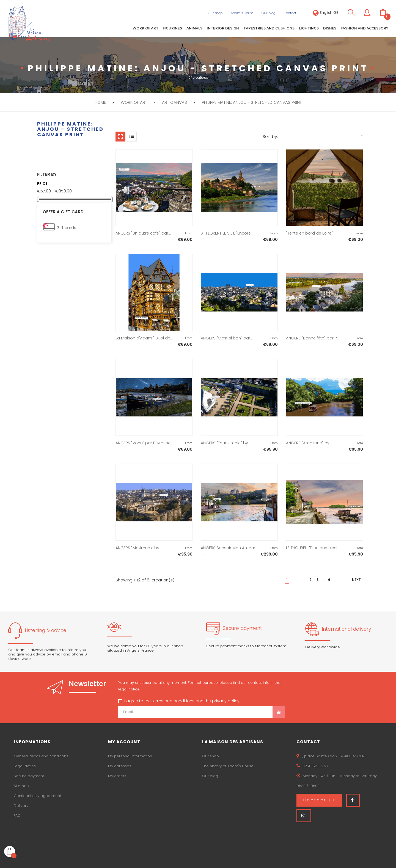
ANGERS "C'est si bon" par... (227, 338)
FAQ (17, 815)
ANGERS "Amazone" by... (309, 443)
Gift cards (66, 227)
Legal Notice (25, 765)
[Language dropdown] (326, 13)
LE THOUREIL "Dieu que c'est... (313, 548)
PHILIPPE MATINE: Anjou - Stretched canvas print (70, 129)
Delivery (21, 805)
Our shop (211, 756)
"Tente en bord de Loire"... (311, 233)
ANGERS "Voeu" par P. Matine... (144, 443)
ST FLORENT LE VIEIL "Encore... (227, 233)
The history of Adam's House (228, 765)
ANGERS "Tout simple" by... (226, 443)
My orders (117, 775)
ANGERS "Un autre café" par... (143, 233)
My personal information (130, 756)
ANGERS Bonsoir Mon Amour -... (228, 550)
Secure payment (29, 775)
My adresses (120, 765)
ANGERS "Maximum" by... (139, 548)
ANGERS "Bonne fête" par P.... (313, 338)
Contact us (319, 799)
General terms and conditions (41, 756)
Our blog (210, 775)
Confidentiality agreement (37, 795)
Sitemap (21, 785)
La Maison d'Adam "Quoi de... (144, 338)
